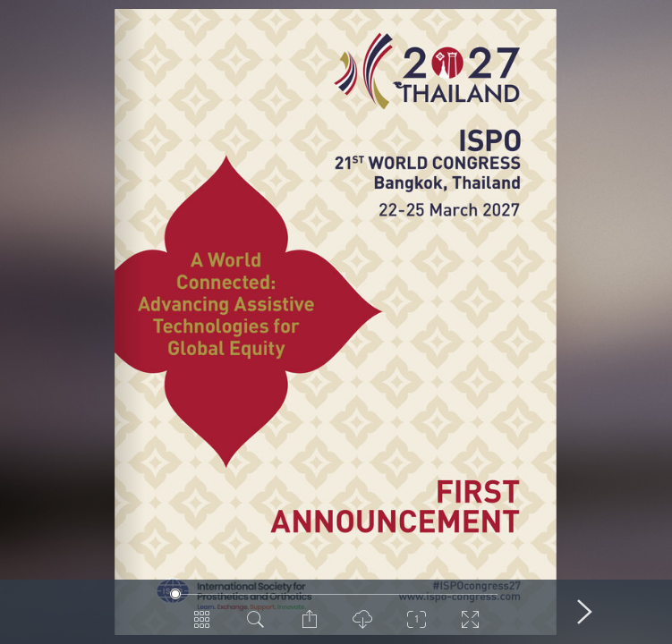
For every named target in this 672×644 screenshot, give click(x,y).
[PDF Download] (363, 626)
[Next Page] (585, 612)
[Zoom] (417, 626)
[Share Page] (310, 626)
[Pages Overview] (202, 626)
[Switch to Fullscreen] (471, 626)
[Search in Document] (256, 626)
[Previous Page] (88, 612)
